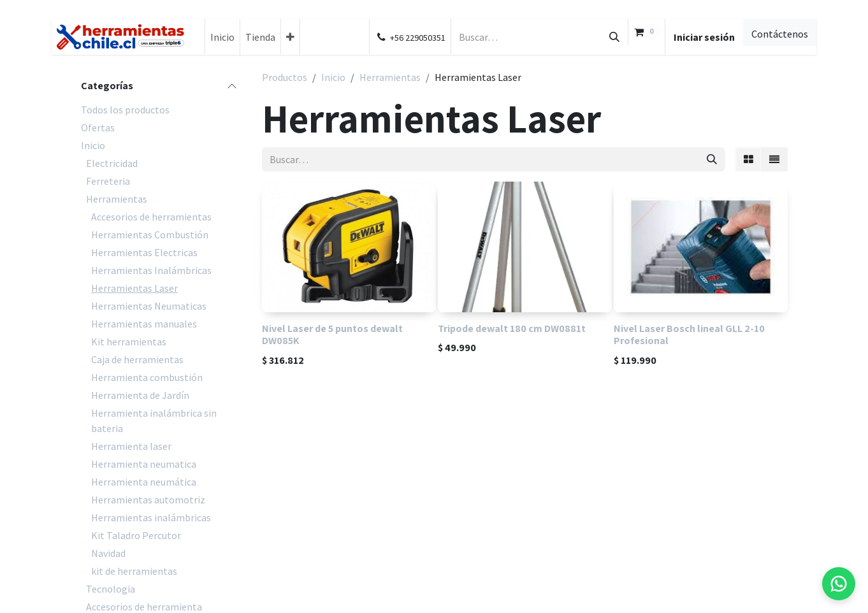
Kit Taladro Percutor (136, 535)
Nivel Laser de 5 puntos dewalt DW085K (332, 334)
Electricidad (112, 163)
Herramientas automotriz (148, 500)
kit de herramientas (134, 571)
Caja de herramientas (137, 359)
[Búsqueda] (614, 37)
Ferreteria (108, 181)
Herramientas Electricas (144, 252)
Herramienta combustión (147, 377)
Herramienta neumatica (144, 464)
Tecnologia (111, 589)
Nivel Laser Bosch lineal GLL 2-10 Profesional (689, 334)
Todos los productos (125, 110)
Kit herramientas (129, 342)
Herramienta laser (131, 446)
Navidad (108, 553)
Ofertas (98, 127)
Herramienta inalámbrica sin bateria (154, 421)
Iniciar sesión (704, 37)
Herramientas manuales (144, 324)
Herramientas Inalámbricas (151, 270)
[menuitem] (222, 37)
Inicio (93, 145)
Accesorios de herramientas (151, 217)
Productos (285, 77)
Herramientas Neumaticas (149, 306)
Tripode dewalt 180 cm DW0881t (512, 328)
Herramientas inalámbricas (151, 517)
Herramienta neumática (144, 482)
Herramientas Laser (134, 288)
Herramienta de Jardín (140, 395)
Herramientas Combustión (150, 234)
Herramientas (117, 199)
